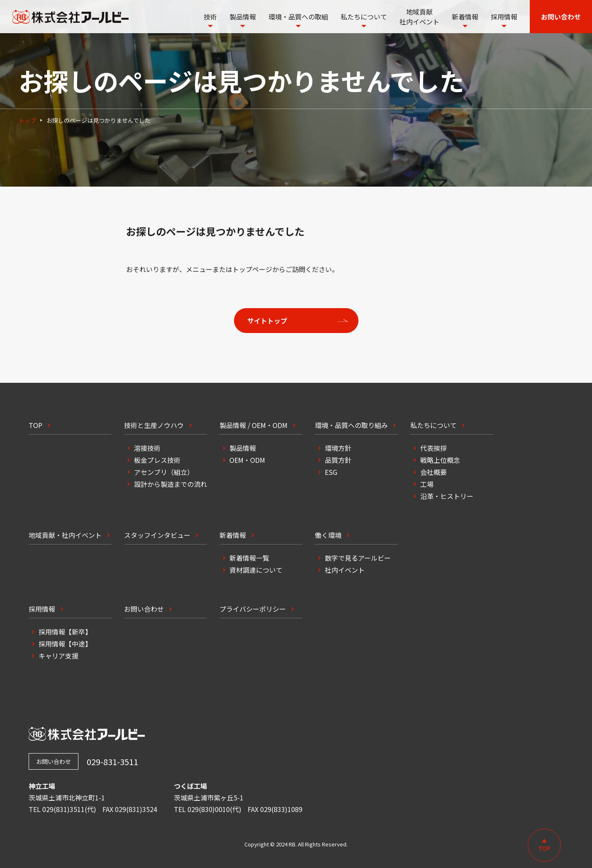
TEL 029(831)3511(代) (62, 809)
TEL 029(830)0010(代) (208, 809)
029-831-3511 (112, 762)
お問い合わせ (144, 609)
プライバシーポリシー (253, 609)
